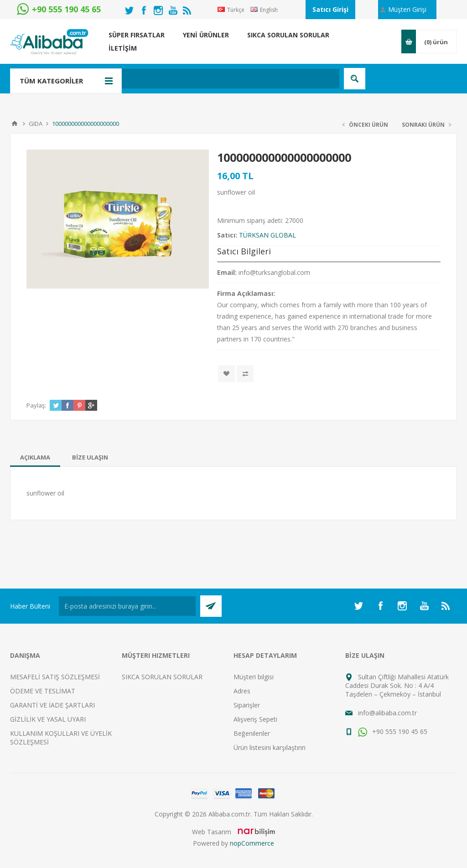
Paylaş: (36, 405)
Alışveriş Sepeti (255, 719)
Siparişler (247, 705)
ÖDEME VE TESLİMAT (43, 691)
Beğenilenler (252, 733)
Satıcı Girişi (330, 9)
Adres (242, 691)
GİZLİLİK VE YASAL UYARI (48, 719)
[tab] (35, 457)
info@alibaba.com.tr (387, 713)
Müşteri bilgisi (254, 677)
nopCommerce (252, 843)
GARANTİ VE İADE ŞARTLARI (52, 705)
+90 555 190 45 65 (393, 731)
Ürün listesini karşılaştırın (270, 747)
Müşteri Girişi (407, 9)
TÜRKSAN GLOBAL (267, 235)
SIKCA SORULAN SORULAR (162, 677)
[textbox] (190, 79)
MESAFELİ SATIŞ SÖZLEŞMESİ (55, 677)
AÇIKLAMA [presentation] (35, 457)
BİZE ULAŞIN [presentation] (90, 457)
